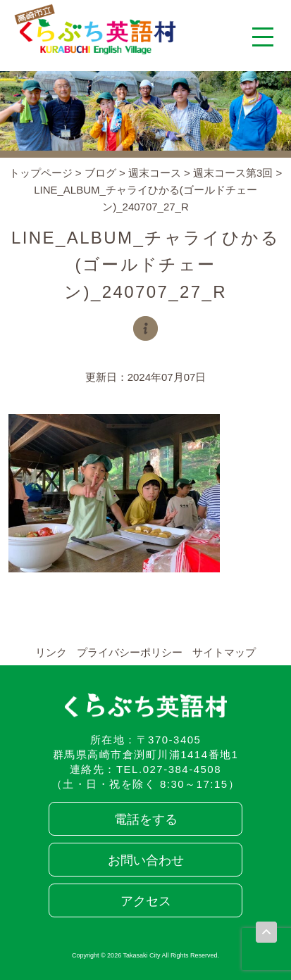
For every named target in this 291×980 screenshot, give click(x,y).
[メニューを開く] (263, 37)
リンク (51, 652)
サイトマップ (224, 652)
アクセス (146, 901)
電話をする (146, 819)
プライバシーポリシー (130, 652)
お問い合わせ (146, 860)
